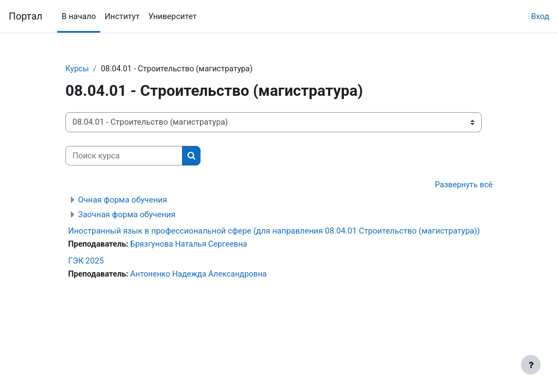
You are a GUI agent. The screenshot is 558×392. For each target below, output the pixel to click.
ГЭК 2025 (86, 261)
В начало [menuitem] (79, 16)
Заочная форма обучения (127, 215)
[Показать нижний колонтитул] (531, 365)
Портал (26, 16)
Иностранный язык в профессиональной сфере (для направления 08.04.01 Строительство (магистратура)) (274, 231)
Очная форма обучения (123, 200)
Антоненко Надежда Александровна (202, 275)
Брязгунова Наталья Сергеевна (192, 245)
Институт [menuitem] (122, 16)
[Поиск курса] (124, 156)
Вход (540, 16)
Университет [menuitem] (172, 16)
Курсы (77, 69)
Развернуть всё (463, 186)
